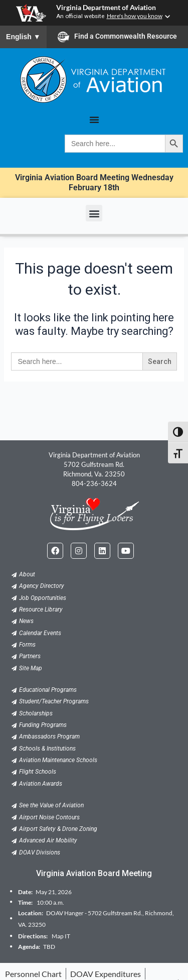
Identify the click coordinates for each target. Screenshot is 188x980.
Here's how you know (135, 16)
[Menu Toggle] (94, 119)
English (23, 37)
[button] (94, 213)
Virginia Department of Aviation (106, 8)
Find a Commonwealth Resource (117, 37)
